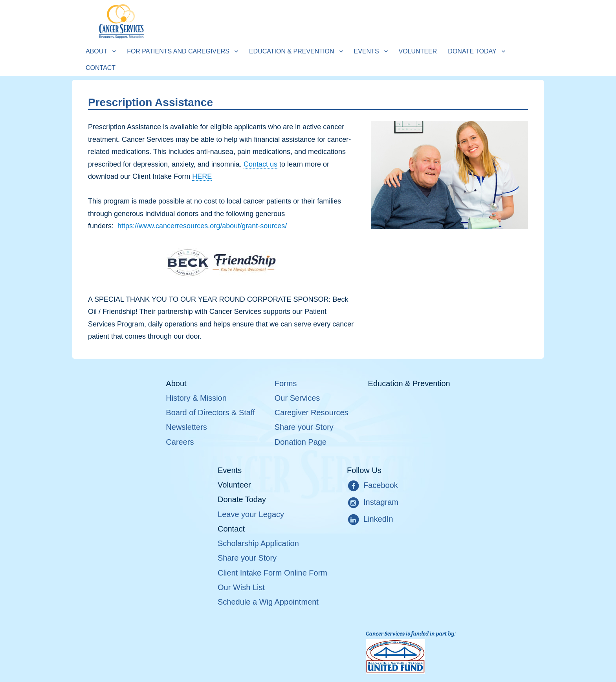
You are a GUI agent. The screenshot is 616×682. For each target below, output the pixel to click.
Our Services (297, 398)
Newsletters (186, 427)
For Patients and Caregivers (178, 51)
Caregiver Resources (312, 412)
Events (367, 51)
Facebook (372, 486)
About (96, 51)
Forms (286, 383)
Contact (101, 68)
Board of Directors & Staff (210, 412)
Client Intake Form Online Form (272, 573)
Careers (180, 442)
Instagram (373, 503)
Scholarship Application (258, 543)
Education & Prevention (292, 51)
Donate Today (472, 51)
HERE (202, 176)
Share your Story (304, 427)
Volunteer (418, 51)
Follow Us (364, 470)
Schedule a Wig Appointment (268, 602)
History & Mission (196, 398)
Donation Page (301, 442)
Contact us (260, 164)
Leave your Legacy (251, 514)
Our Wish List (241, 587)
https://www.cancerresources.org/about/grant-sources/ (202, 226)
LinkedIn (370, 520)
